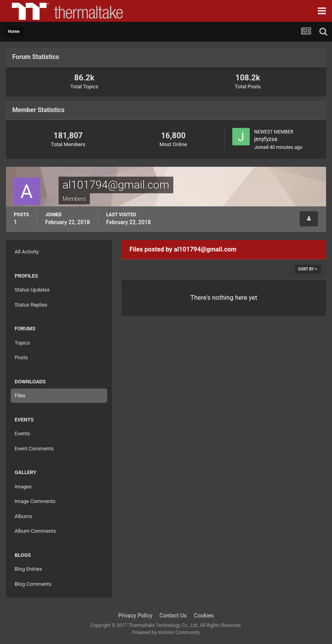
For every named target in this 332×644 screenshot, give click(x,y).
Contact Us (173, 615)
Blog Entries (28, 569)
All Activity (27, 252)
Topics (22, 343)
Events (22, 433)
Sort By (308, 269)
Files (20, 395)
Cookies (204, 615)
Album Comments (35, 531)
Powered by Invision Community (166, 633)
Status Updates (32, 290)
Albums (23, 516)
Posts (21, 357)
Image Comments (35, 501)
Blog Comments (33, 584)
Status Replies (31, 305)
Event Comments (34, 449)
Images (23, 487)
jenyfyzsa (266, 139)
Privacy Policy (135, 615)
